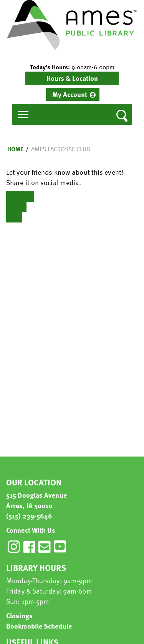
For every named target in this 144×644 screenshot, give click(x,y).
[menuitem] (73, 94)
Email (14, 217)
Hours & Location (72, 78)
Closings (19, 615)
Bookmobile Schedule (39, 626)
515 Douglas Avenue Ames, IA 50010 (36, 500)
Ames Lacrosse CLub (61, 149)
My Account (70, 94)
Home (15, 149)
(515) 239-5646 (29, 516)
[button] (72, 67)
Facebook (20, 197)
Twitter (16, 207)
